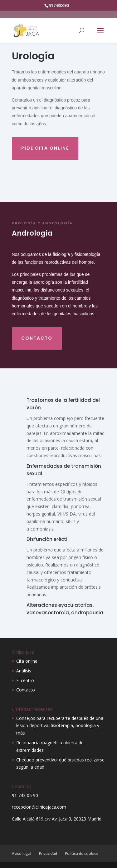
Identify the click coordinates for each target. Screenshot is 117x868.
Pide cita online (45, 148)
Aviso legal (22, 853)
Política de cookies (82, 853)
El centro (25, 680)
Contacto (26, 690)
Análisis (24, 671)
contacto (37, 338)
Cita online (27, 661)
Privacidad (48, 853)
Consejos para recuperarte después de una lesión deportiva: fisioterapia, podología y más (60, 726)
